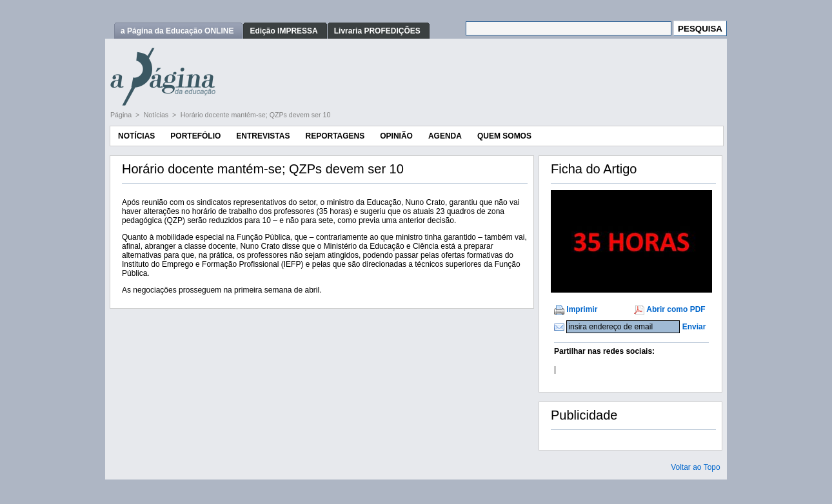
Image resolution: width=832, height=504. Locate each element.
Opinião (396, 136)
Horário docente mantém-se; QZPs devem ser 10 (256, 115)
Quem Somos (504, 136)
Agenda (445, 136)
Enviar (694, 327)
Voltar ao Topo (696, 467)
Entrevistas (263, 136)
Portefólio (195, 136)
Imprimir (582, 309)
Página (122, 115)
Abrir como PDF (676, 309)
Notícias (157, 115)
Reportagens (335, 136)
